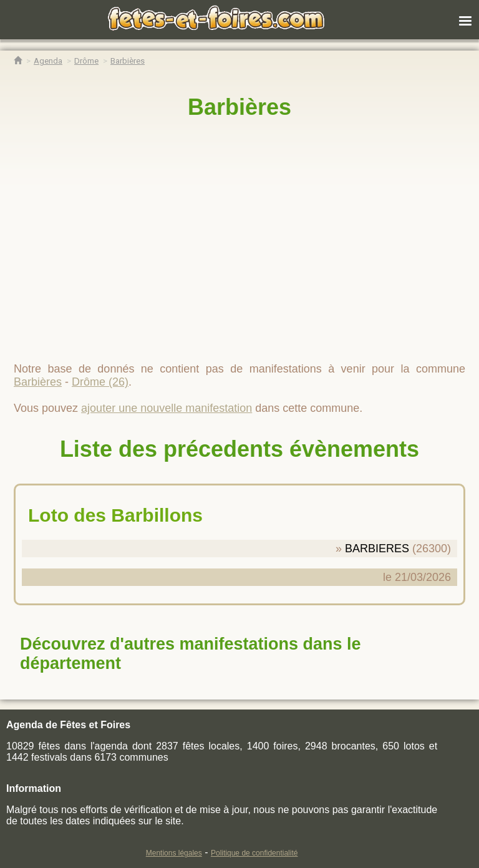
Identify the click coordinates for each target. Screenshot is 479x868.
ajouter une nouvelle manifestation (167, 408)
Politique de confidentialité (254, 853)
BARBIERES (377, 549)
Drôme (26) (100, 382)
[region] (239, 235)
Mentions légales (174, 853)
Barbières (239, 107)
